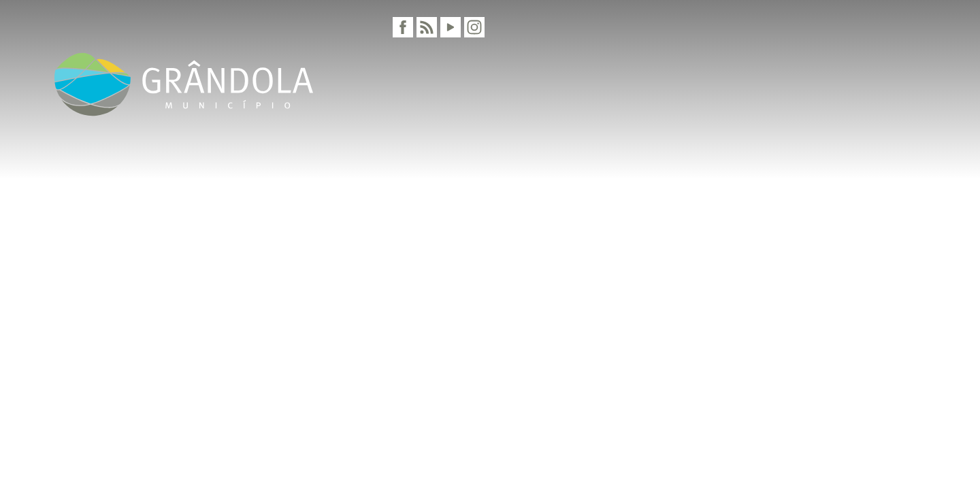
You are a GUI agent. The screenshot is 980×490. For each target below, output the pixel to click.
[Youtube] (451, 27)
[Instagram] (474, 27)
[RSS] (427, 27)
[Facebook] (403, 27)
